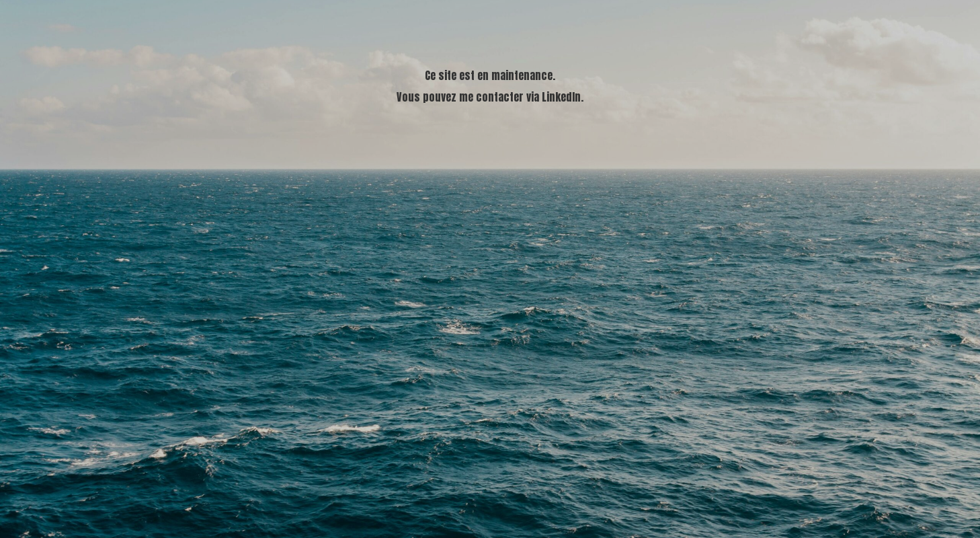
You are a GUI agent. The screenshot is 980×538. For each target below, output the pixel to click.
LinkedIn (561, 97)
